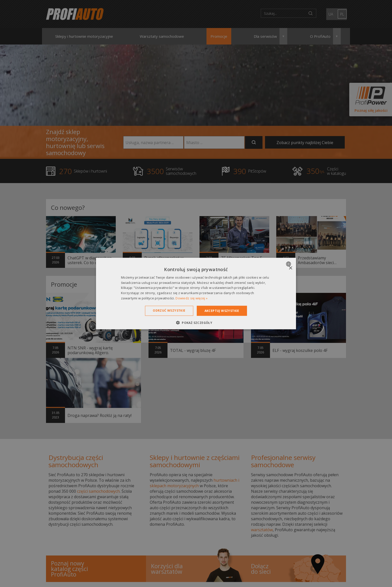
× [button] (290, 268)
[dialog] (196, 293)
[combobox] (289, 264)
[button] (196, 323)
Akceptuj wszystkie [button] (222, 311)
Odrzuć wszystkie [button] (169, 310)
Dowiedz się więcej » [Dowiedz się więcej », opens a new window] (191, 298)
